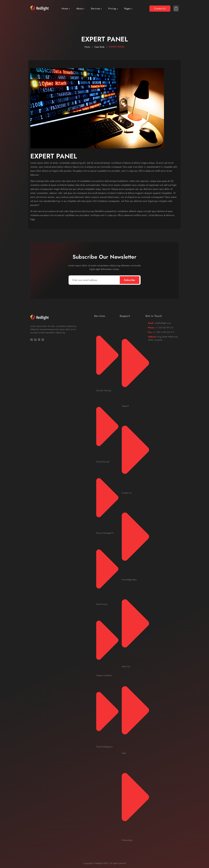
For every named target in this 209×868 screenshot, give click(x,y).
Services (95, 9)
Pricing (112, 9)
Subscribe (129, 280)
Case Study (99, 47)
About (80, 9)
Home (65, 9)
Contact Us (160, 9)
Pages (127, 9)
